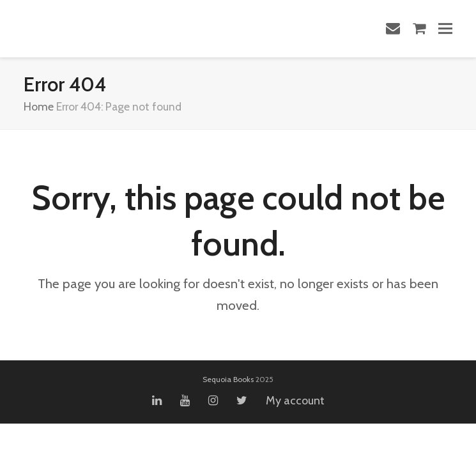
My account (295, 401)
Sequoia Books (228, 379)
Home (39, 106)
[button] (445, 28)
